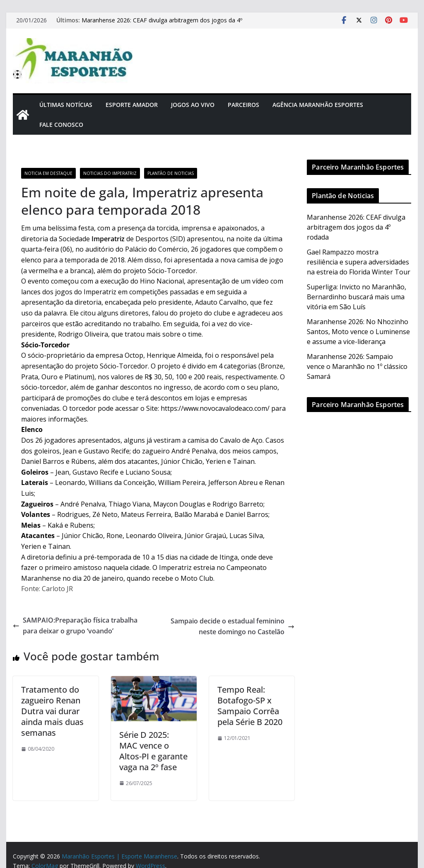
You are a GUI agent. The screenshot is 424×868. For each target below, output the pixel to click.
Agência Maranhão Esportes (318, 105)
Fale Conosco (61, 125)
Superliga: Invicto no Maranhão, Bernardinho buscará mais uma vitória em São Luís (357, 297)
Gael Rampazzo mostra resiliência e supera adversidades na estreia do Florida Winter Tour (359, 262)
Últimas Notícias (66, 105)
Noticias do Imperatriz (110, 173)
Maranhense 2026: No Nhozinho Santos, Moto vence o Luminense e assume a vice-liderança (358, 332)
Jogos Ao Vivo (193, 105)
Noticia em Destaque (48, 173)
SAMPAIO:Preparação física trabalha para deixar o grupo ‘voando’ (75, 626)
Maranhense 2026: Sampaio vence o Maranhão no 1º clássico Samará (357, 366)
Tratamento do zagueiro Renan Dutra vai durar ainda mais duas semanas (52, 711)
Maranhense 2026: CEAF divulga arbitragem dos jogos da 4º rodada (356, 227)
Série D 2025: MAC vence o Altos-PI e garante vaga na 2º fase (153, 751)
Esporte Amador (132, 105)
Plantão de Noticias (171, 173)
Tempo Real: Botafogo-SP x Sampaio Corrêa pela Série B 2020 (250, 706)
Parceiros (243, 105)
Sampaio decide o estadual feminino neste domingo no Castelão (232, 626)
